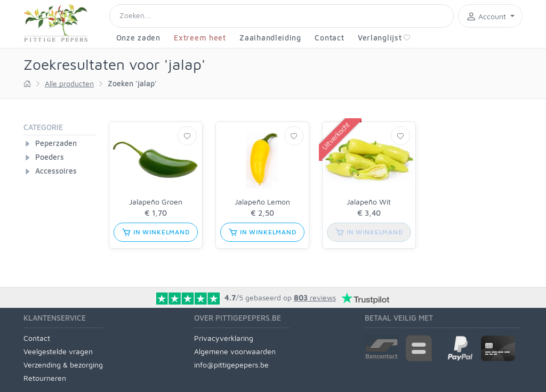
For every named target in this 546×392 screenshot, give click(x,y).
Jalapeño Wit (369, 202)
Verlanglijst (384, 38)
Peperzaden (56, 143)
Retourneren (45, 378)
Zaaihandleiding (270, 38)
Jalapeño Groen (156, 202)
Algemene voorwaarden (235, 351)
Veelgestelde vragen (58, 351)
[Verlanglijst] (187, 136)
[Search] (282, 16)
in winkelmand (156, 232)
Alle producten (69, 83)
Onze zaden (138, 38)
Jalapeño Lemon (262, 202)
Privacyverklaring (224, 338)
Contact (329, 38)
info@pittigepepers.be (231, 365)
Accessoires (56, 171)
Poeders (50, 157)
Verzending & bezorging (63, 365)
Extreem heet (200, 38)
